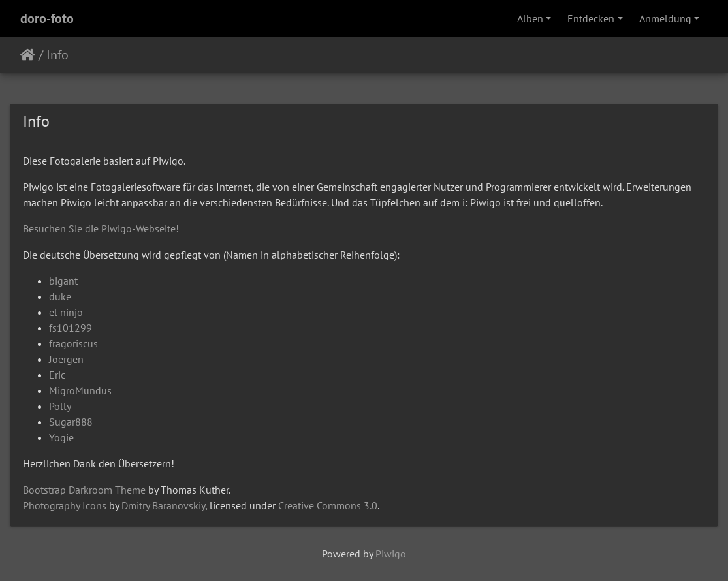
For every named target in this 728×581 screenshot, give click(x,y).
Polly (60, 406)
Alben (530, 18)
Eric (57, 375)
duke (60, 296)
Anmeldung (665, 18)
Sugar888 (71, 422)
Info (57, 55)
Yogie (61, 437)
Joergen (66, 359)
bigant (63, 281)
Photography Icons (65, 505)
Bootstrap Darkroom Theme (84, 490)
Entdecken (591, 18)
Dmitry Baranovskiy (163, 505)
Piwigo (391, 554)
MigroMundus (80, 390)
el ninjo (66, 312)
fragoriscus (73, 343)
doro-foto (47, 18)
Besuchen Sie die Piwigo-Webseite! (101, 228)
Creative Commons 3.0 (328, 505)
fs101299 (71, 328)
